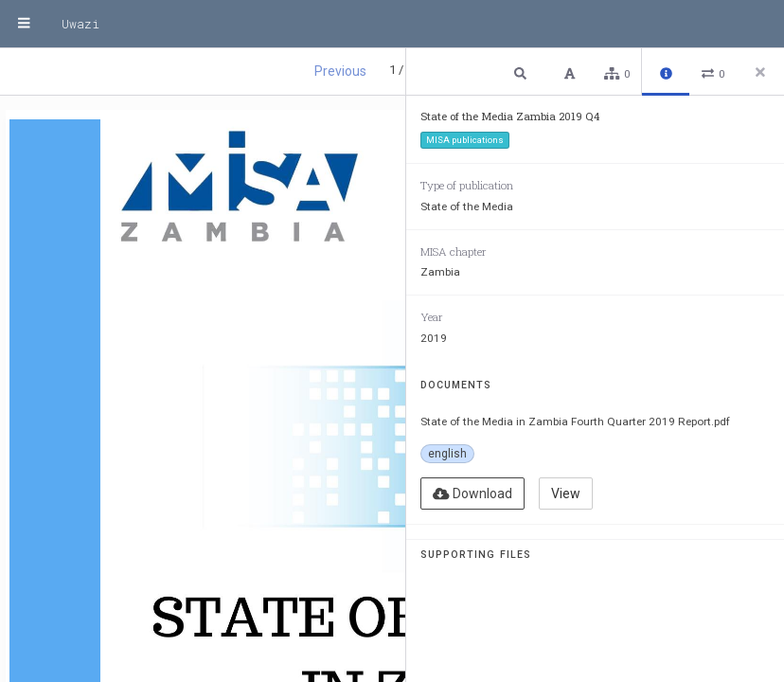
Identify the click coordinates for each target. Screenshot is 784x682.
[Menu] (24, 24)
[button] (523, 72)
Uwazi (80, 24)
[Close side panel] (760, 72)
